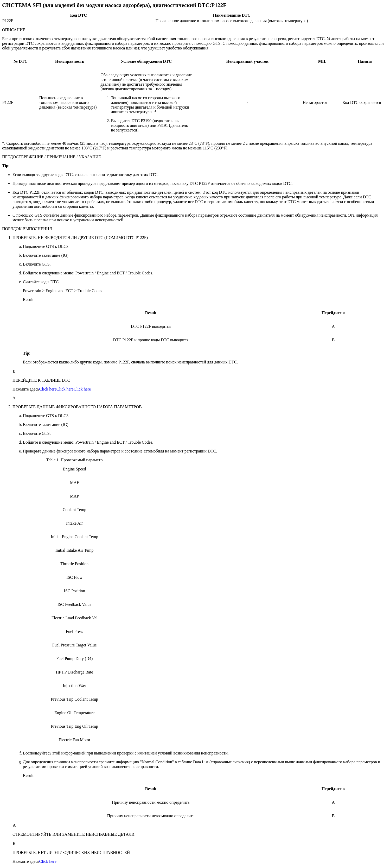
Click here (48, 389)
